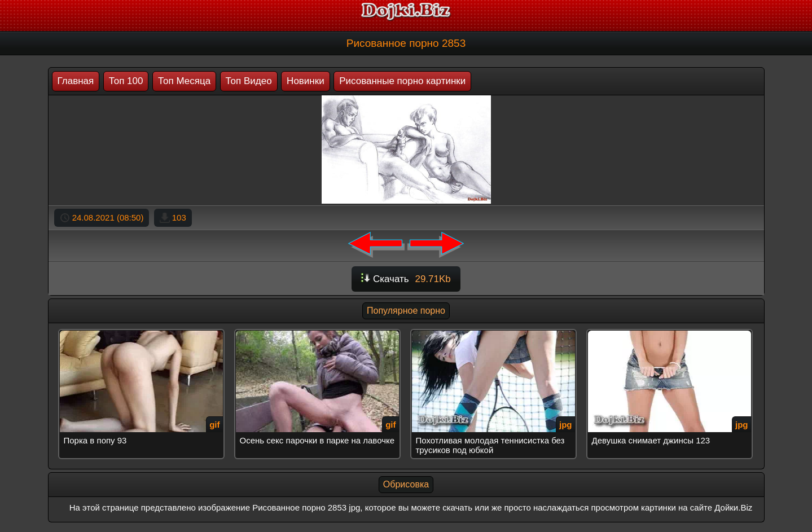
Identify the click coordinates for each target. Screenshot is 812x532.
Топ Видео (249, 81)
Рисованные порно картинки (402, 81)
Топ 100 (126, 81)
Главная (76, 81)
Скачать (406, 279)
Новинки (306, 81)
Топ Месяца (184, 81)
